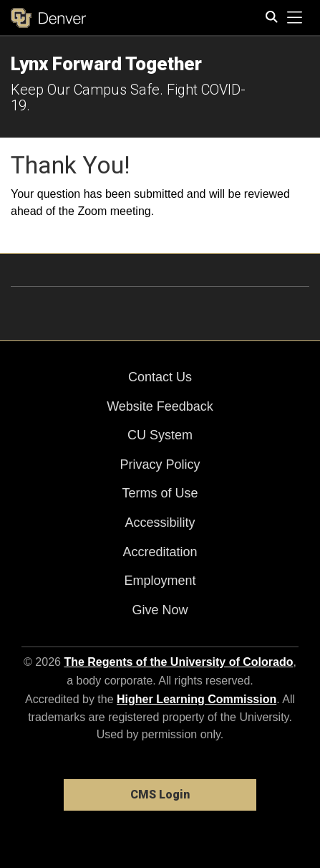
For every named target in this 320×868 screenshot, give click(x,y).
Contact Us (160, 377)
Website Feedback (160, 406)
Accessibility (160, 523)
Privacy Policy (160, 464)
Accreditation (160, 552)
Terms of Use (160, 493)
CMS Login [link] (160, 795)
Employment (160, 581)
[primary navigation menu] (295, 18)
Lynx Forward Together (106, 64)
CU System (160, 435)
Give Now (160, 610)
